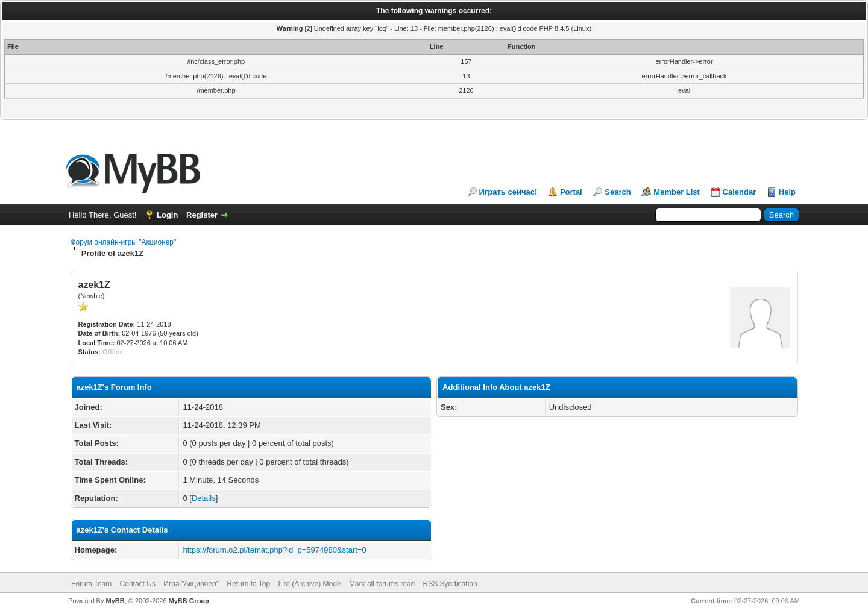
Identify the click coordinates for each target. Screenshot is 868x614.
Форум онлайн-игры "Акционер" (124, 242)
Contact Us (138, 584)
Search (618, 192)
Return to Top (248, 584)
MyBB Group (189, 601)
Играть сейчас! (508, 192)
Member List (677, 192)
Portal (571, 192)
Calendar (740, 192)
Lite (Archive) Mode (309, 584)
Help (787, 192)
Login (167, 215)
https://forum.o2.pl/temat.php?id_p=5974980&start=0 (274, 550)
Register (202, 215)
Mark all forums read (382, 584)
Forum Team (91, 584)
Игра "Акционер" (191, 584)
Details (204, 498)
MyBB (115, 601)
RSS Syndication (450, 584)
